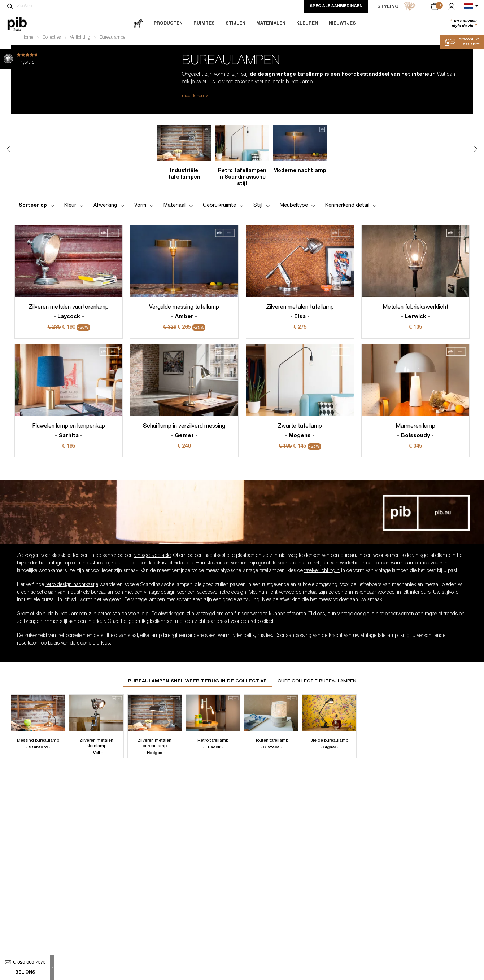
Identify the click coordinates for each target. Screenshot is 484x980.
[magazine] (138, 24)
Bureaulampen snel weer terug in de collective (197, 686)
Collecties (52, 42)
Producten (168, 23)
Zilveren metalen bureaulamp (155, 751)
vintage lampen (148, 605)
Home (27, 42)
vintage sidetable (152, 560)
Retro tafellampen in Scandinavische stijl (242, 182)
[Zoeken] (10, 6)
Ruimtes (204, 23)
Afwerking (110, 210)
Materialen (271, 23)
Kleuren (307, 23)
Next (476, 153)
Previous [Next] (8, 153)
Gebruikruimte (224, 210)
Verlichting (80, 42)
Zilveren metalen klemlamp (96, 751)
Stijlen (236, 23)
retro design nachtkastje (72, 589)
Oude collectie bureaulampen (317, 686)
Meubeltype (298, 210)
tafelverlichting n (322, 575)
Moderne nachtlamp (300, 175)
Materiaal (179, 210)
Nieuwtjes (342, 23)
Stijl (262, 210)
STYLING (396, 6)
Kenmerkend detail (352, 210)
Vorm (145, 210)
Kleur (75, 210)
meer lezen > (195, 100)
